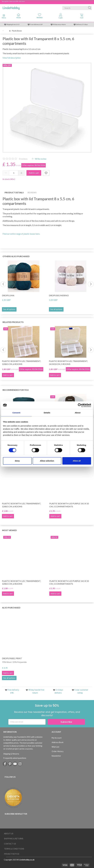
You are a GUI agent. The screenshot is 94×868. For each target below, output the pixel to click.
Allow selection (47, 461)
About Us (9, 834)
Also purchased (11, 608)
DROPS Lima (8, 295)
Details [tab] (47, 413)
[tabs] (82, 16)
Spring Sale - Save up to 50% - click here (13, 1)
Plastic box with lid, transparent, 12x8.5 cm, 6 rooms (21, 363)
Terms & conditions (14, 849)
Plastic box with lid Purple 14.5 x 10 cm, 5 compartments (69, 505)
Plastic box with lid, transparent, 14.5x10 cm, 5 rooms (68, 363)
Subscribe (66, 722)
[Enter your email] (27, 722)
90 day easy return (59, 24)
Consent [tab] (16, 413)
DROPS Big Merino (59, 295)
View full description (12, 58)
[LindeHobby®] (11, 7)
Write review (40, 159)
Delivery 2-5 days (82, 24)
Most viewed (9, 530)
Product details (14, 192)
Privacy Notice (12, 854)
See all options (9, 309)
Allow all (77, 461)
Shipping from (11, 24)
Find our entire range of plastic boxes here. (21, 234)
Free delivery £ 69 (36, 24)
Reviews (32, 192)
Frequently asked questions (15, 758)
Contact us (10, 844)
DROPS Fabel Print (12, 658)
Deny (17, 461)
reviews (23, 159)
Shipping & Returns (11, 754)
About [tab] (78, 413)
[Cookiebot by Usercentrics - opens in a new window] (80, 405)
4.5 (18, 24)
